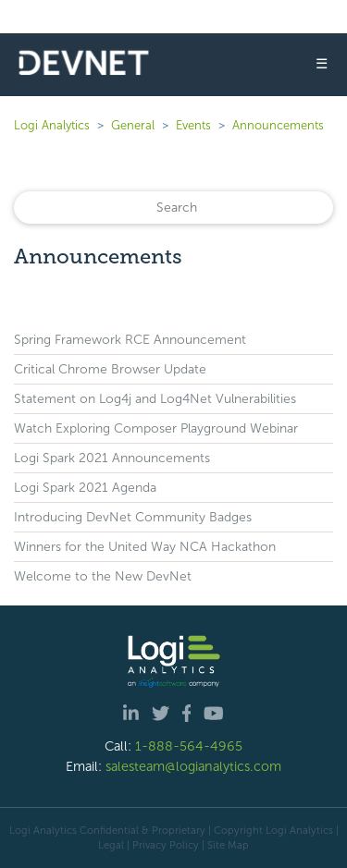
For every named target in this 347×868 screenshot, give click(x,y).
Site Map (228, 845)
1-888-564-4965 (189, 746)
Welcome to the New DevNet (103, 576)
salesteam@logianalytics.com (193, 766)
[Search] (173, 208)
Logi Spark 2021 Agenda (85, 488)
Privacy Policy (166, 845)
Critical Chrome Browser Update (110, 369)
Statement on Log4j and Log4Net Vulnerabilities (155, 399)
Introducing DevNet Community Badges (133, 517)
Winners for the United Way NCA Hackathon (145, 547)
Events (193, 125)
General (133, 125)
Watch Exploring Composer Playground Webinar (156, 428)
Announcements (278, 125)
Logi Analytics (52, 125)
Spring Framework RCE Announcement (130, 340)
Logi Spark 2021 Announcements (112, 458)
